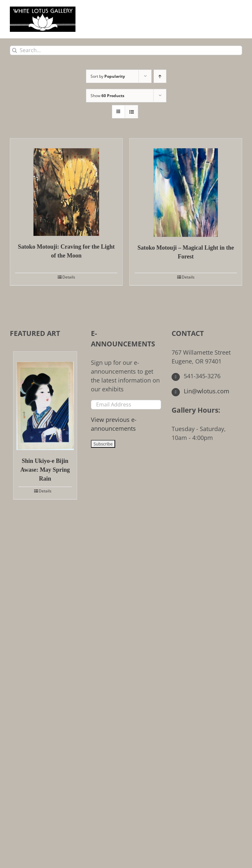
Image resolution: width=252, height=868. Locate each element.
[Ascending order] (160, 76)
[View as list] (131, 112)
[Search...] (126, 50)
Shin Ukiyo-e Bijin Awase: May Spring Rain (45, 470)
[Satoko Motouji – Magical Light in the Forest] (186, 188)
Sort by (108, 76)
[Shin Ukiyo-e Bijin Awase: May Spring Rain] (45, 401)
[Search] (15, 50)
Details (69, 277)
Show (107, 96)
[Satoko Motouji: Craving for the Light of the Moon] (66, 187)
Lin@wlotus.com (200, 391)
